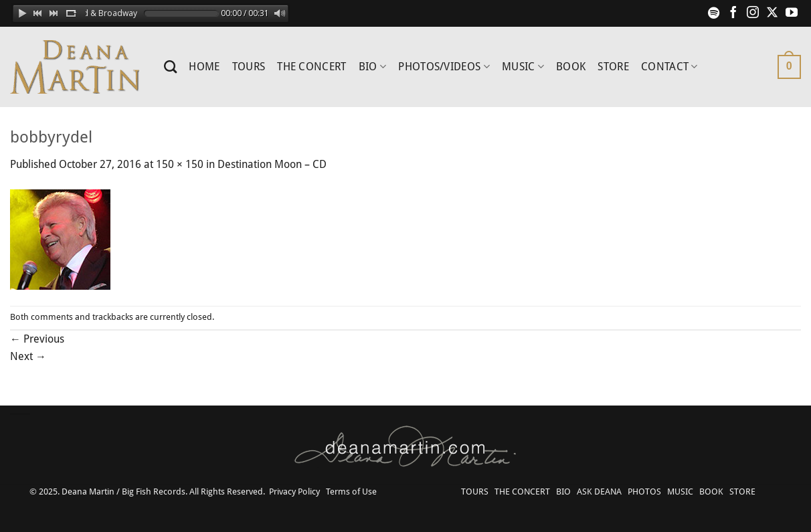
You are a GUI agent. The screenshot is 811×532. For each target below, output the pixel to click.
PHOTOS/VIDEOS (444, 67)
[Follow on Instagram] (753, 13)
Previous (37, 339)
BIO (372, 67)
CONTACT (669, 67)
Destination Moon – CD (272, 164)
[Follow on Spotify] (714, 13)
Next (28, 356)
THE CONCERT (312, 67)
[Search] (170, 67)
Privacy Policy (294, 492)
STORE (613, 67)
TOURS (249, 67)
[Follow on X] (772, 13)
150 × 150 (180, 164)
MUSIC (523, 67)
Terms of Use (351, 492)
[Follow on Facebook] (733, 13)
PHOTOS (644, 492)
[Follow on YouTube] (792, 13)
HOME (204, 67)
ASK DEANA (599, 492)
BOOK (571, 67)
